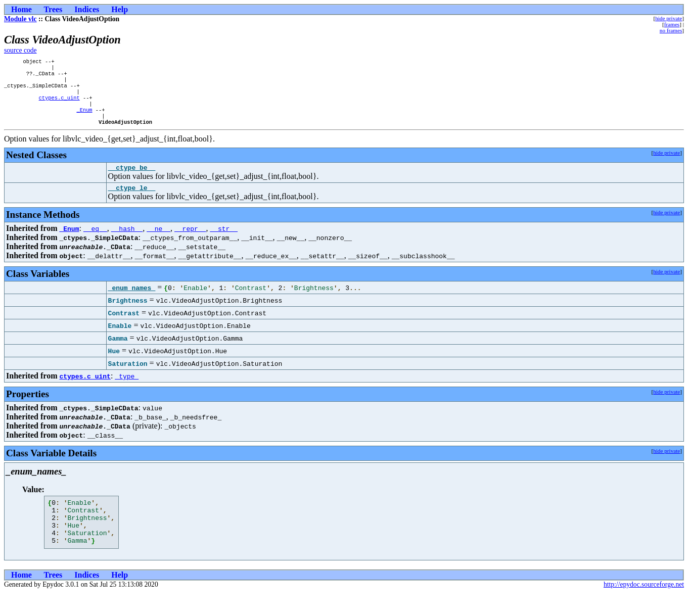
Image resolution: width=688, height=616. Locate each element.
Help (120, 9)
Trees (53, 9)
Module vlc (20, 19)
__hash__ (127, 243)
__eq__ (95, 243)
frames (672, 24)
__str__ (224, 243)
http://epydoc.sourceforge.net (644, 608)
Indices (87, 9)
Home (21, 9)
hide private (669, 18)
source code (20, 50)
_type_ (127, 390)
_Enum (84, 119)
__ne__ (158, 243)
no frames (671, 30)
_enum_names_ (132, 302)
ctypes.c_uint (59, 105)
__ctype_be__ (132, 180)
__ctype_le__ (132, 202)
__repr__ (190, 243)
